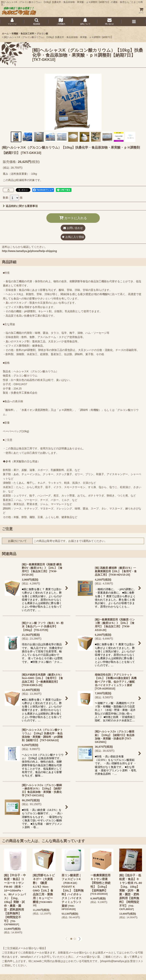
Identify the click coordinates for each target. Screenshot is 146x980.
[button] (36, 22)
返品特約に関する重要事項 (20, 206)
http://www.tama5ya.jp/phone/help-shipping (29, 251)
